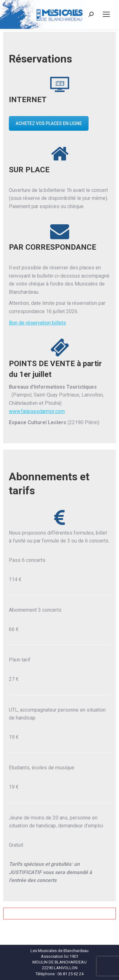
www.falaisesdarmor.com (37, 411)
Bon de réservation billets (37, 323)
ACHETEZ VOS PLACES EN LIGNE (49, 123)
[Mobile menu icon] (106, 14)
